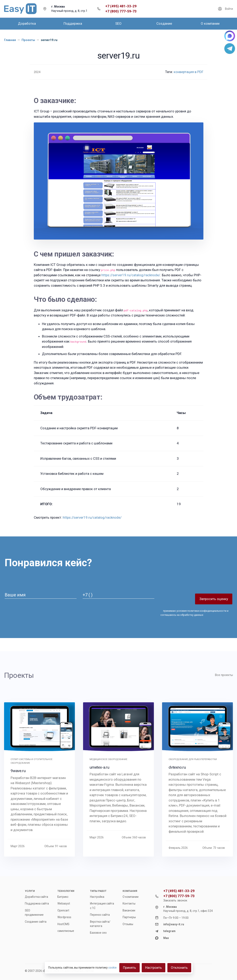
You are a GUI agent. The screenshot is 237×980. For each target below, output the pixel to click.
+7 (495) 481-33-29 (121, 6)
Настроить (154, 968)
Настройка (97, 897)
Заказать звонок (175, 900)
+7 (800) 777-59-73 (121, 11)
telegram (169, 931)
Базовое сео (98, 933)
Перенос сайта (100, 915)
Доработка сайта (36, 897)
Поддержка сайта (37, 903)
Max (166, 938)
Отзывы (128, 924)
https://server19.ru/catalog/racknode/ (131, 275)
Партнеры (129, 917)
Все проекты (224, 675)
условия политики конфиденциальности (201, 611)
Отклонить (179, 968)
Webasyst (64, 903)
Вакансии (129, 910)
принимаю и (194, 613)
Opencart (63, 910)
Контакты (129, 903)
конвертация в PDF (189, 72)
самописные (66, 931)
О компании (131, 897)
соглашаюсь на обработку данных (182, 615)
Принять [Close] (129, 968)
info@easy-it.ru (174, 924)
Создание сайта (36, 922)
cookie (112, 968)
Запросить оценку (214, 599)
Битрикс (63, 897)
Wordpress (64, 917)
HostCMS (63, 924)
